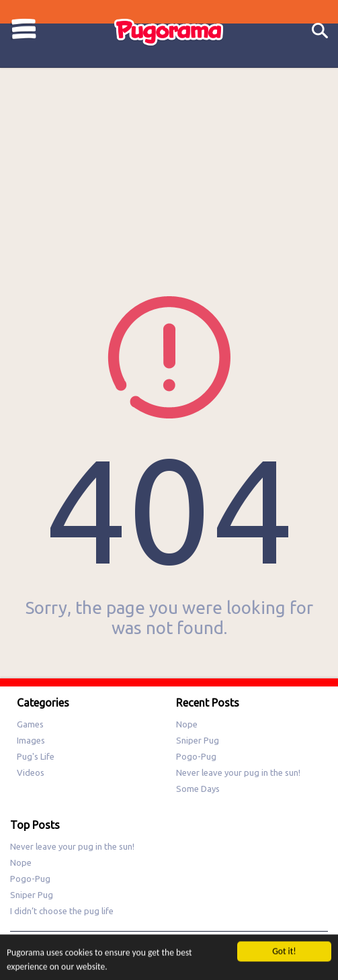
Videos (31, 772)
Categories (24, 29)
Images (31, 740)
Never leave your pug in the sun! (238, 772)
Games (30, 724)
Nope (187, 724)
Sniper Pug (198, 740)
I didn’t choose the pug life (62, 911)
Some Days (198, 789)
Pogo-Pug (196, 756)
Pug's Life (36, 756)
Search (320, 31)
